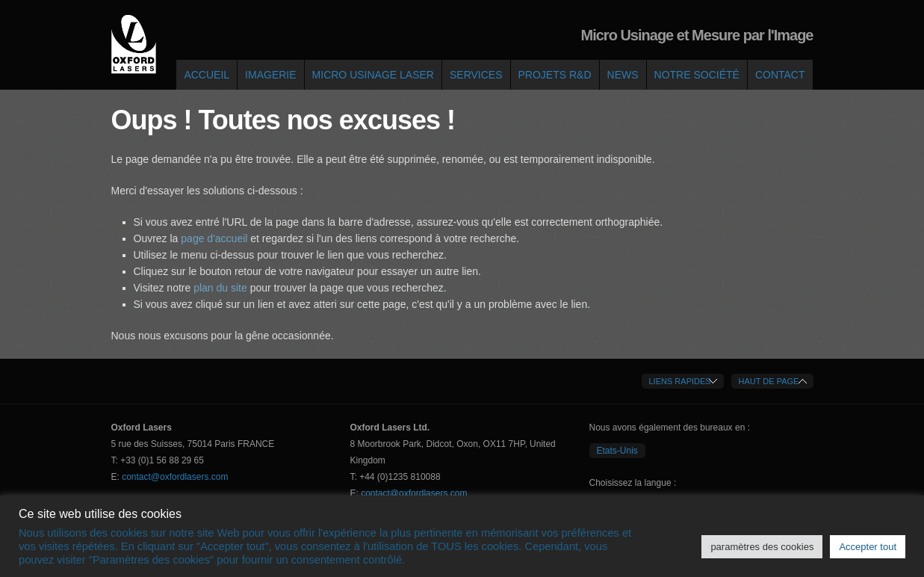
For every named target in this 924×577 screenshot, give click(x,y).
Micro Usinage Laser (373, 75)
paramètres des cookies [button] (762, 547)
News (623, 75)
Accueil (207, 75)
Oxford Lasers (134, 45)
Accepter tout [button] (868, 547)
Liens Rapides (680, 381)
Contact (780, 75)
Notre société (697, 75)
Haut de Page (769, 381)
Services (476, 75)
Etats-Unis (617, 451)
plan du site (220, 288)
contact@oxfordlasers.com (175, 477)
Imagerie (270, 75)
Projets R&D (555, 75)
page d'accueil (216, 238)
